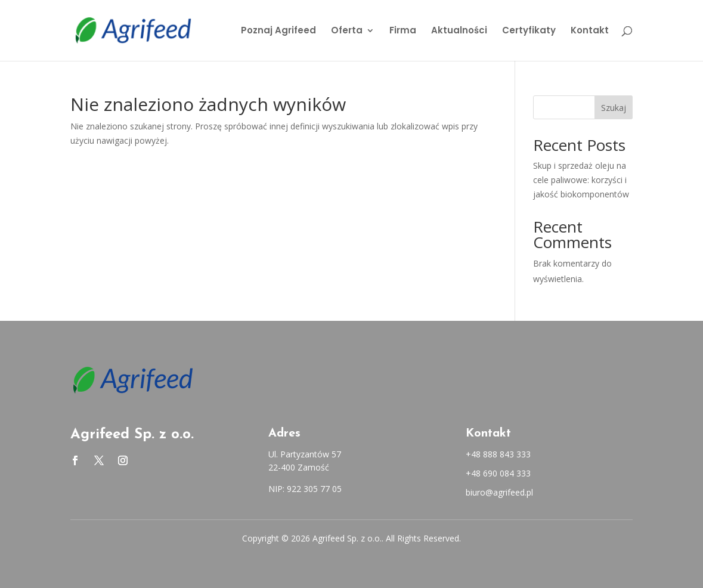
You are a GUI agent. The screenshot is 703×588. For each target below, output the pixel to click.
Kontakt (590, 31)
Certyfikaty (529, 31)
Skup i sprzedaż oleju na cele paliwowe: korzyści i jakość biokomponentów (581, 180)
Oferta (347, 31)
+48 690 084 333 (498, 473)
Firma (403, 31)
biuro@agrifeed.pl (499, 492)
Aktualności (459, 31)
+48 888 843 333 (498, 454)
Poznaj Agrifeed (278, 31)
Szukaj (614, 108)
